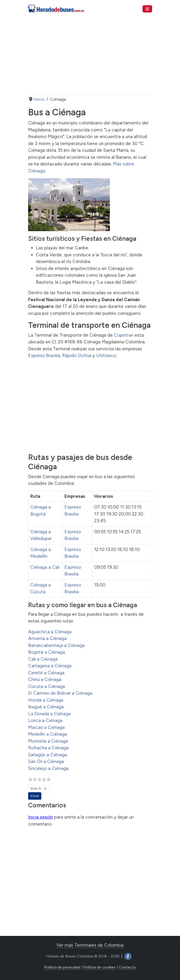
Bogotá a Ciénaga (47, 652)
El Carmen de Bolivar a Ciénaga (60, 693)
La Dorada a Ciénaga (49, 714)
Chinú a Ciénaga (45, 679)
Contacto (127, 967)
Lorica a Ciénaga (45, 720)
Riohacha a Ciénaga (48, 748)
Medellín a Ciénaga (47, 734)
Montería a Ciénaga (48, 741)
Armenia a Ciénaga (47, 638)
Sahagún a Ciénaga (48, 755)
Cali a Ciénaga (43, 659)
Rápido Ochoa (77, 355)
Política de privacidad (62, 967)
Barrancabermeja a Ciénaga (56, 645)
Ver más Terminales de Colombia (90, 945)
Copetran (124, 335)
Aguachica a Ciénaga (50, 632)
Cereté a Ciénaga (46, 673)
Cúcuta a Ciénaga (47, 686)
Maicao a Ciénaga (46, 727)
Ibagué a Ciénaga (46, 707)
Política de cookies (99, 967)
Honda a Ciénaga (46, 700)
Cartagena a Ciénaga (50, 666)
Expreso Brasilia (44, 355)
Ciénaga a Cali (45, 567)
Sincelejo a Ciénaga (48, 768)
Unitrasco (106, 355)
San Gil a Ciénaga (46, 761)
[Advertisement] (90, 56)
